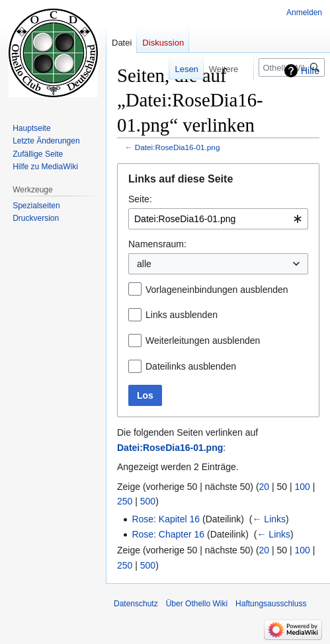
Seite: (140, 199)
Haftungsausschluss (271, 604)
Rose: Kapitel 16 (166, 519)
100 (303, 487)
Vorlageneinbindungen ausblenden (217, 290)
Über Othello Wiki (197, 604)
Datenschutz (136, 604)
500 (148, 501)
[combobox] (218, 219)
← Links (269, 519)
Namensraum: (157, 244)
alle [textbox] (144, 264)
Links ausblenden (182, 315)
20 (265, 487)
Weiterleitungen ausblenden (203, 341)
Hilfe (310, 71)
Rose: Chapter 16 (168, 534)
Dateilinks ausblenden (191, 366)
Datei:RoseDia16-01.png (178, 147)
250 (125, 501)
